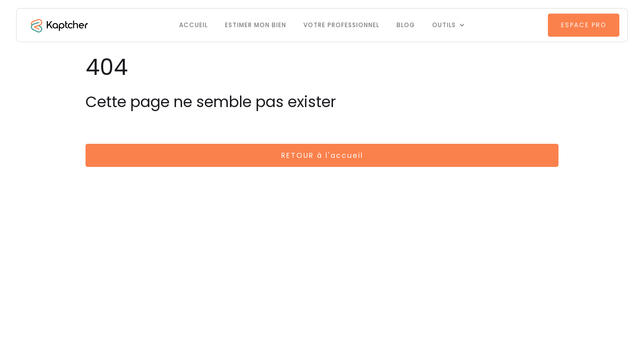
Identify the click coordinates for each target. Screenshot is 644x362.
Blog (406, 25)
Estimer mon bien (256, 25)
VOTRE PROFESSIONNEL (341, 25)
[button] (449, 25)
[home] (58, 25)
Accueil (193, 25)
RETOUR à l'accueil (322, 155)
